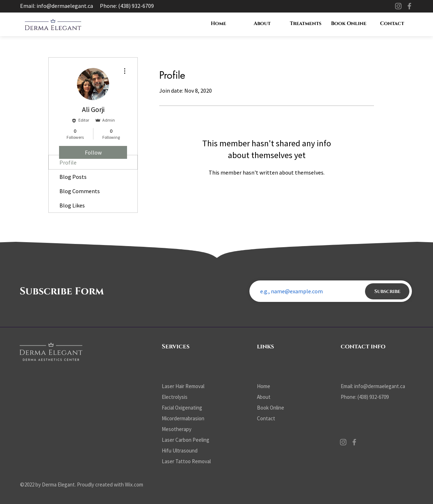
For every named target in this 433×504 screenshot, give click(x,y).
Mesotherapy (177, 429)
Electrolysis (175, 397)
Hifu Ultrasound (180, 451)
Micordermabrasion (183, 418)
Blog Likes (72, 205)
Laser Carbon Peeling (186, 440)
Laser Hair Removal (183, 386)
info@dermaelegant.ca (380, 386)
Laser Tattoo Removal (186, 461)
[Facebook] (409, 6)
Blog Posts (73, 177)
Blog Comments (80, 191)
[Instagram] (398, 6)
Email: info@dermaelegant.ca (57, 6)
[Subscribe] (387, 291)
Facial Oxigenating (182, 408)
